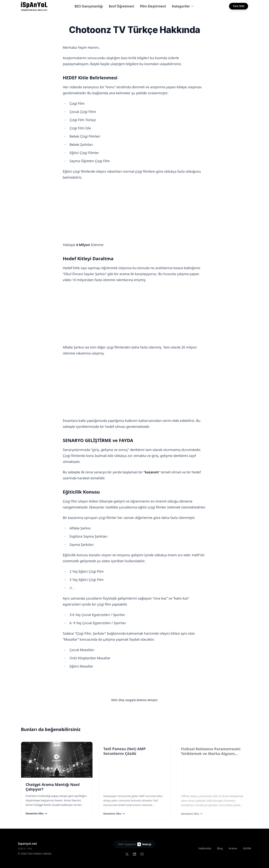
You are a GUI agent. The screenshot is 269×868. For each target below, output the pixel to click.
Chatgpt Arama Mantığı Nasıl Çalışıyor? (53, 787)
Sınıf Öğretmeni (122, 6)
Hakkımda (205, 848)
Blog (220, 848)
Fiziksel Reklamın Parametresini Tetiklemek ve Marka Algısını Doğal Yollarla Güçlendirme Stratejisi (211, 756)
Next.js (144, 844)
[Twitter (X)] (127, 854)
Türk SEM (239, 6)
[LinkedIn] (134, 854)
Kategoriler (183, 6)
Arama (233, 848)
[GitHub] (142, 854)
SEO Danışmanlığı (89, 6)
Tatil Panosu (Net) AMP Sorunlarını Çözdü (125, 751)
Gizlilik (247, 848)
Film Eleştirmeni (153, 6)
